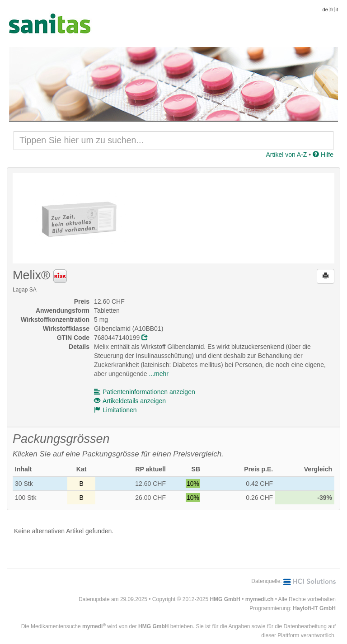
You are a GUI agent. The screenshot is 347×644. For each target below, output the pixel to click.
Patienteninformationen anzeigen (145, 392)
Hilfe (323, 155)
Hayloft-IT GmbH (314, 608)
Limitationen (115, 410)
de (325, 9)
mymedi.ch (260, 599)
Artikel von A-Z (286, 155)
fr (332, 9)
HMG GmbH (225, 599)
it (337, 9)
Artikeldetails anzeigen (130, 401)
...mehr (159, 374)
